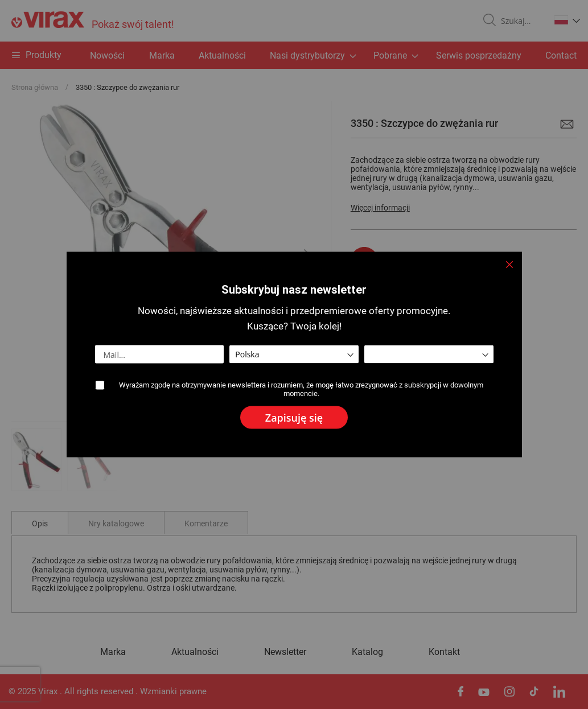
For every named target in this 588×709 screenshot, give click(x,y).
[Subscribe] (294, 418)
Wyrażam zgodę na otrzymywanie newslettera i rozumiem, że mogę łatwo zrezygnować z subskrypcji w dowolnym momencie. (301, 389)
